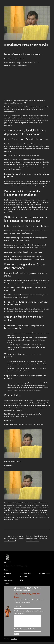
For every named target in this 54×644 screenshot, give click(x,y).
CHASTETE (8, 562)
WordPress (14, 641)
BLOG (6, 570)
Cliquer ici (23, 416)
